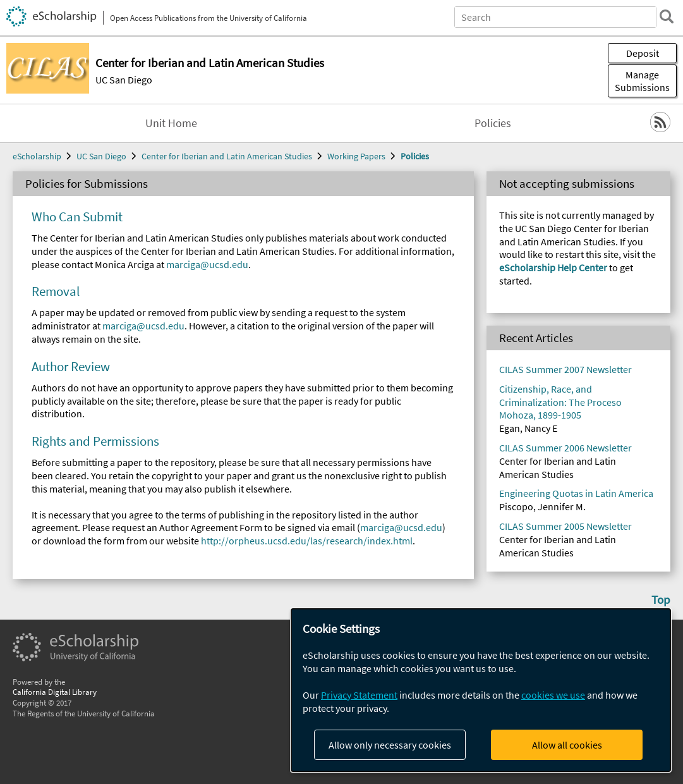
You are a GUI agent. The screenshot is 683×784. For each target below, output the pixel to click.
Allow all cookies (567, 745)
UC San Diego (124, 80)
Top (661, 599)
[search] (667, 16)
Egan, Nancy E (528, 428)
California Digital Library (55, 692)
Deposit (643, 53)
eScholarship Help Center (553, 267)
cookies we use (553, 695)
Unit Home (171, 123)
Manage (642, 81)
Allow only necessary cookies (390, 745)
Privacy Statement (359, 695)
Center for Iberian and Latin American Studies (227, 156)
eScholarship (37, 156)
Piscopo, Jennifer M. (542, 506)
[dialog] (481, 690)
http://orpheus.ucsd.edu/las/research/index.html (307, 541)
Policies (493, 123)
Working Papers (356, 156)
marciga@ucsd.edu (207, 264)
